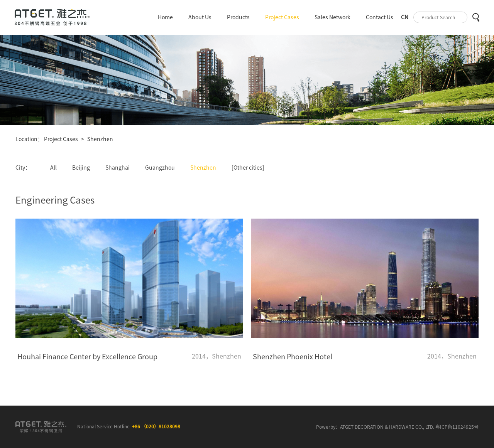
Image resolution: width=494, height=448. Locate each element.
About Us (200, 17)
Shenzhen (100, 139)
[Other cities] (248, 168)
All (53, 168)
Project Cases (282, 17)
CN (405, 17)
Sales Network (332, 17)
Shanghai (118, 168)
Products (238, 17)
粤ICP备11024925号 (457, 427)
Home (165, 17)
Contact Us (380, 17)
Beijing (81, 168)
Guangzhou (160, 168)
